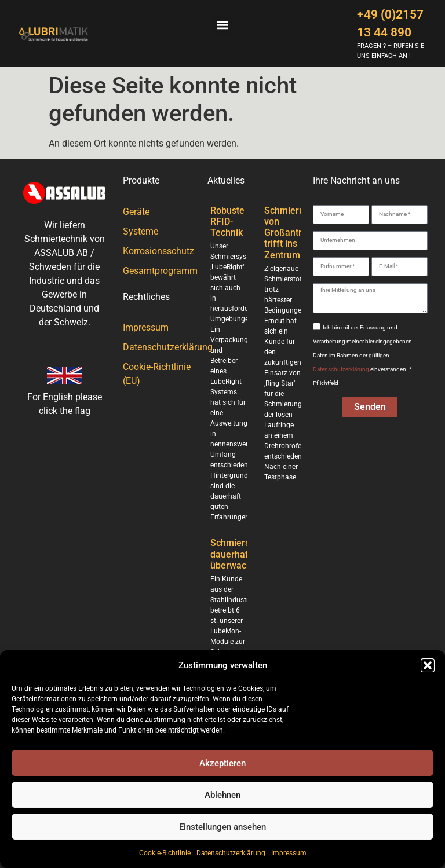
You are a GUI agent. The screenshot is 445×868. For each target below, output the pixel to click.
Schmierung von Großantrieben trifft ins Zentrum (295, 233)
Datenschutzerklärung (231, 853)
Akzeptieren (222, 763)
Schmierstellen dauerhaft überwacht (242, 554)
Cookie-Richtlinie (165, 853)
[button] (428, 665)
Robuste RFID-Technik (227, 221)
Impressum (289, 853)
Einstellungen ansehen (222, 827)
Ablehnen (222, 795)
